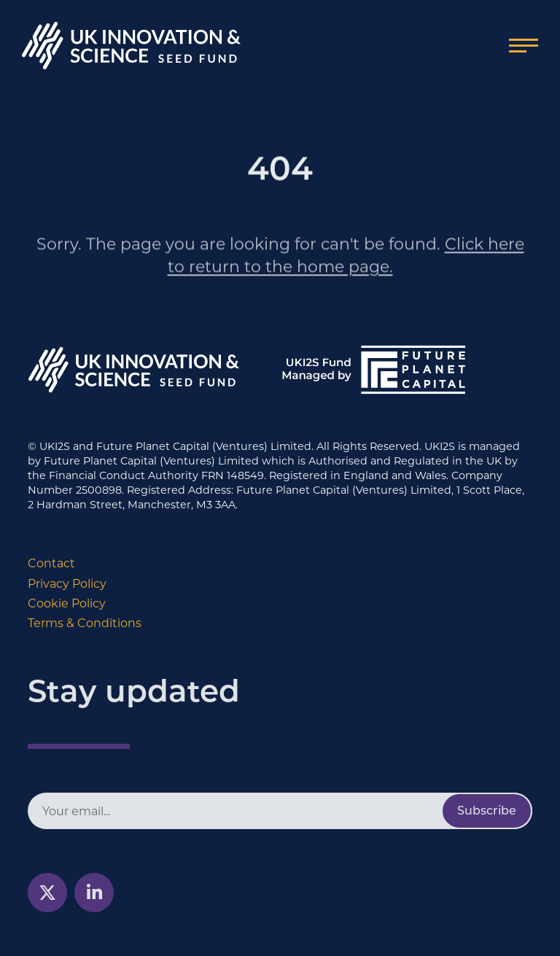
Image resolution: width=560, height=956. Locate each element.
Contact (51, 563)
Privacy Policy (67, 584)
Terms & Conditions (85, 623)
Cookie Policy (67, 603)
